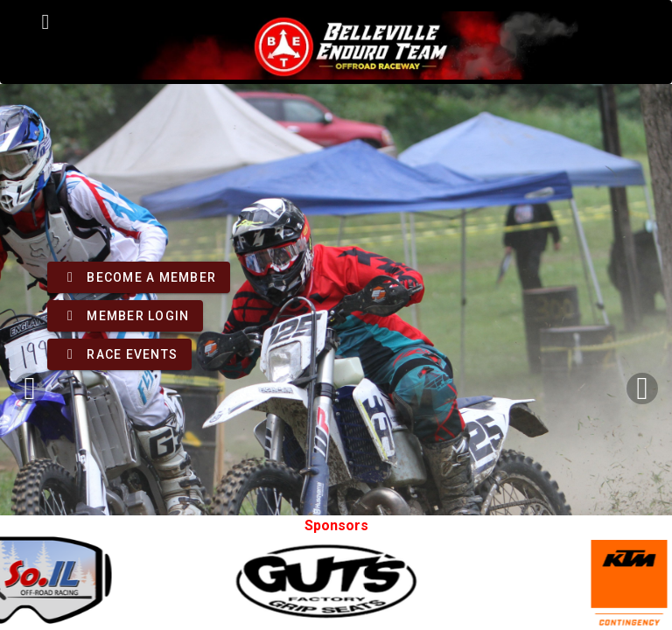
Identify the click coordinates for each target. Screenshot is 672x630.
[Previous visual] (30, 388)
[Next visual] (642, 388)
